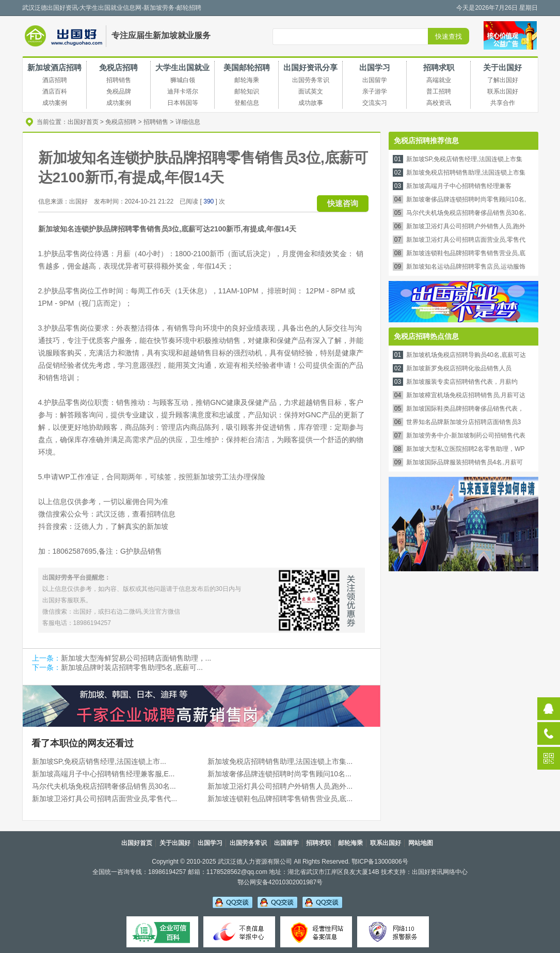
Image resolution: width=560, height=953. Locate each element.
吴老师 (233, 902)
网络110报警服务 (393, 932)
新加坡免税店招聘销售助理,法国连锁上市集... (280, 761)
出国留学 (286, 843)
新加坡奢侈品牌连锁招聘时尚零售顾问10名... (279, 774)
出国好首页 (83, 122)
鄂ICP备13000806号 (380, 862)
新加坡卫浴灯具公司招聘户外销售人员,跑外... (280, 786)
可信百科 (162, 932)
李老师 (277, 902)
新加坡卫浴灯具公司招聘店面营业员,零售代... (105, 799)
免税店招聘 (118, 67)
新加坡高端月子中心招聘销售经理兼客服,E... (103, 774)
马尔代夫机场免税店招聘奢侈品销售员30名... (104, 786)
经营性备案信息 (316, 932)
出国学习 (375, 67)
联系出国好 (386, 843)
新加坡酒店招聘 (54, 67)
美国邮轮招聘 (247, 67)
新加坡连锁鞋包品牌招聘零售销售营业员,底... (280, 799)
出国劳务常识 (248, 843)
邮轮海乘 (350, 843)
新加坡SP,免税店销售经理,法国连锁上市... (99, 761)
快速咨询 (343, 203)
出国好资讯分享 (310, 67)
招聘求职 (439, 67)
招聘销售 (156, 122)
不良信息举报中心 (239, 932)
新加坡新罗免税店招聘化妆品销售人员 (459, 368)
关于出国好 (502, 67)
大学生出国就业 (182, 67)
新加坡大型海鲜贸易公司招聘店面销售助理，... (136, 658)
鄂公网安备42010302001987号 (280, 882)
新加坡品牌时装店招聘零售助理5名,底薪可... (132, 667)
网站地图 (421, 843)
